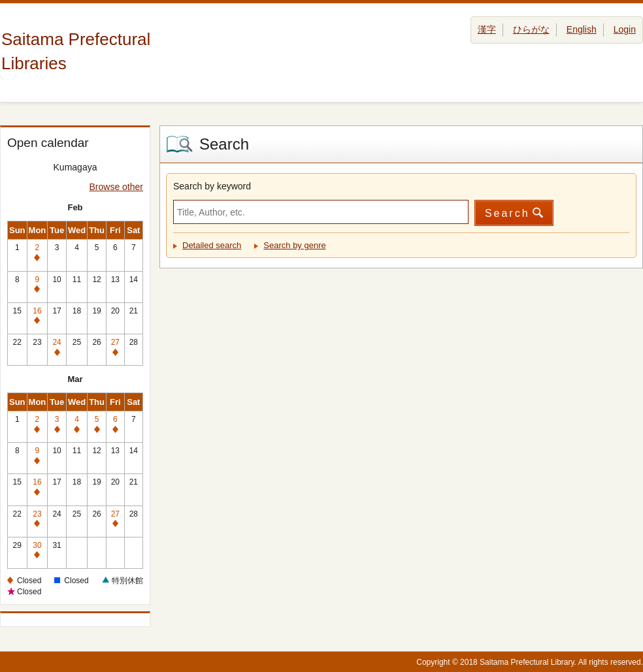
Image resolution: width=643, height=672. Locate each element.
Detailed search (212, 245)
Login (625, 29)
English (582, 29)
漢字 (487, 29)
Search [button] (507, 213)
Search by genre (294, 245)
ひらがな (531, 29)
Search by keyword (212, 186)
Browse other (116, 187)
